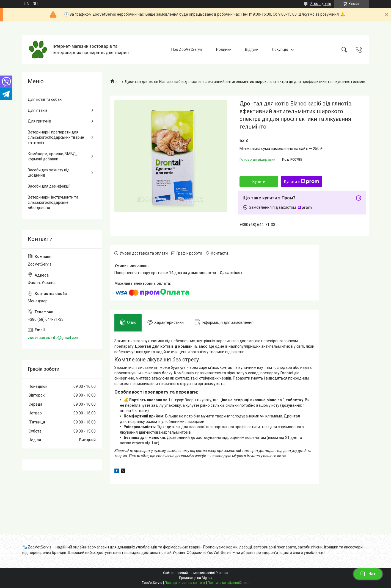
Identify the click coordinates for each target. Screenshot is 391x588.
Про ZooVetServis (187, 49)
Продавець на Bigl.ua (196, 578)
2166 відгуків (321, 4)
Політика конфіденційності (229, 583)
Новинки (224, 49)
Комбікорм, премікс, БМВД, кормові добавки (52, 157)
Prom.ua (222, 573)
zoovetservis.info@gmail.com (54, 338)
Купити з (301, 182)
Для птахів (38, 110)
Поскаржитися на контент (185, 583)
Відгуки (252, 49)
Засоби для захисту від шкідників (49, 173)
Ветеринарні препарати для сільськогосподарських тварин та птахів (56, 137)
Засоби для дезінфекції (49, 186)
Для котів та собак (45, 99)
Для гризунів (40, 121)
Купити (259, 182)
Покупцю (280, 49)
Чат (368, 574)
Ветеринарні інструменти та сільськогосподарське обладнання (53, 203)
